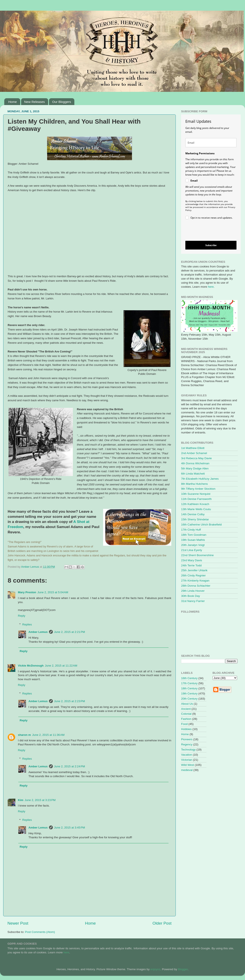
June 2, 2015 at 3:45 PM (70, 828)
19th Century (189, 694)
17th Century (189, 683)
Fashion (186, 719)
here (211, 287)
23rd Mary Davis (192, 560)
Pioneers (187, 739)
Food (184, 724)
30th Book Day (191, 596)
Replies (27, 624)
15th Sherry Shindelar (195, 519)
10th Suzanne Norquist (196, 494)
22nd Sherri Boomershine (197, 555)
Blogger (183, 969)
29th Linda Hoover (193, 591)
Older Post (162, 923)
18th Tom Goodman (194, 535)
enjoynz (155, 969)
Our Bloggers (62, 102)
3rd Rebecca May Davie (196, 458)
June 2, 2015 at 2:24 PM (70, 766)
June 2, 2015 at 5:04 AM (53, 592)
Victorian (187, 760)
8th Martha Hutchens (194, 484)
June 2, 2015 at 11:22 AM (61, 666)
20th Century (189, 699)
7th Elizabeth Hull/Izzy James (200, 479)
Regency (187, 744)
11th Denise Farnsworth (196, 499)
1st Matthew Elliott (193, 448)
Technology (188, 750)
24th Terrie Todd (191, 565)
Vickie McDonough (31, 666)
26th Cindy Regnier (193, 575)
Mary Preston (27, 592)
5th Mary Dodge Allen (195, 468)
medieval (187, 770)
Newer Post (18, 923)
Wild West (188, 765)
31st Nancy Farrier (193, 601)
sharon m (24, 735)
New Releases (35, 102)
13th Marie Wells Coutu (196, 509)
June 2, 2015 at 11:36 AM (48, 735)
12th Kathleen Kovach (195, 504)
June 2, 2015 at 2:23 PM (70, 701)
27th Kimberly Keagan (195, 581)
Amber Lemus (38, 632)
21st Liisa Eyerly (192, 550)
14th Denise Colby (193, 514)
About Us (187, 704)
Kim (21, 800)
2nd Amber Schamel (194, 453)
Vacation (187, 755)
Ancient (186, 709)
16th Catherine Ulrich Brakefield (201, 525)
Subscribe (211, 245)
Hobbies (186, 729)
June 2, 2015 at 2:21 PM (70, 632)
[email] (211, 143)
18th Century (189, 688)
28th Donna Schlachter (196, 586)
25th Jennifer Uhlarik (194, 570)
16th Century (189, 678)
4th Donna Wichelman (195, 463)
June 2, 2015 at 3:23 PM (40, 800)
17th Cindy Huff (191, 530)
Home (13, 102)
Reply (22, 616)
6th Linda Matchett (193, 474)
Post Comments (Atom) (40, 932)
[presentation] (207, 231)
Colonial (186, 714)
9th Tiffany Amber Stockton (198, 489)
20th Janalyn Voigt (193, 545)
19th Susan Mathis (193, 540)
